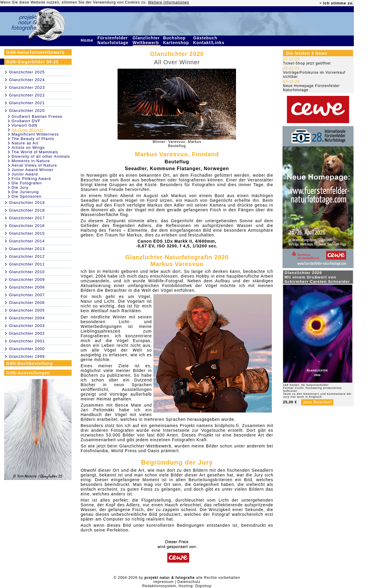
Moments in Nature (31, 161)
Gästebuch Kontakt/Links (209, 40)
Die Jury (20, 187)
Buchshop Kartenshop (177, 40)
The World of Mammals (35, 152)
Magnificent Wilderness (35, 134)
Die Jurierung (25, 192)
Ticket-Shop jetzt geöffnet (307, 63)
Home (88, 40)
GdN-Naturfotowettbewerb (35, 52)
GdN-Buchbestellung (29, 363)
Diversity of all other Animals (41, 156)
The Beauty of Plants (33, 139)
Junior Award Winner (33, 170)
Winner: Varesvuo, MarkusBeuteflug (177, 144)
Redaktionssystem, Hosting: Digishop (177, 586)
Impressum (163, 582)
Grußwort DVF (26, 121)
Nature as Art (25, 143)
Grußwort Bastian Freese (37, 116)
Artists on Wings (28, 148)
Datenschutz (189, 582)
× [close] (321, 3)
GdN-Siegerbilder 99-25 (32, 62)
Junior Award (25, 174)
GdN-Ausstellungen (28, 373)
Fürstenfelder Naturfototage (114, 40)
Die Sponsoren (27, 196)
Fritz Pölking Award (31, 179)
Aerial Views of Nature (34, 165)
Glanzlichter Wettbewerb (147, 40)
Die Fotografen (27, 183)
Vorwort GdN (24, 125)
